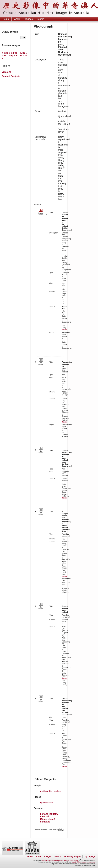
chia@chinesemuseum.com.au (83, 862)
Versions (6, 72)
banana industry (49, 814)
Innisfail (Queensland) (48, 818)
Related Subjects (11, 76)
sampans (45, 822)
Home (6, 19)
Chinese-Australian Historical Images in (60, 860)
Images (29, 19)
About (17, 19)
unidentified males (50, 791)
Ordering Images (73, 856)
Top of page (89, 856)
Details (64, 330)
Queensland (47, 803)
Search (40, 19)
